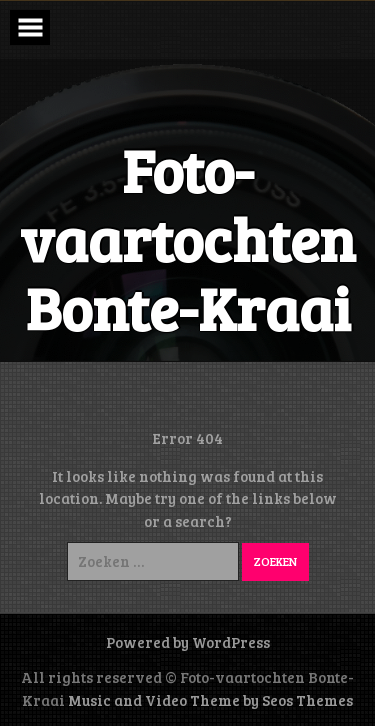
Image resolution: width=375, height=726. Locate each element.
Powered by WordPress (188, 642)
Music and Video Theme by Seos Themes (210, 700)
